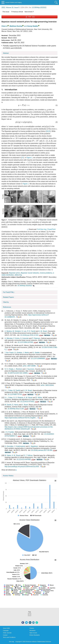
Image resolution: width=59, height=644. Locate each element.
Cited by (6, 302)
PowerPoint (51, 229)
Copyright (6, 630)
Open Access (33, 633)
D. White (39, 398)
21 (49, 131)
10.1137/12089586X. (41, 359)
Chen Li (5, 26)
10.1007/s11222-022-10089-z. (21, 373)
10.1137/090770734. (17, 394)
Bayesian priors (14, 273)
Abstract (6, 53)
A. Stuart (25, 405)
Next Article (29, 12)
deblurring (18, 275)
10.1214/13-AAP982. (26, 459)
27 (23, 158)
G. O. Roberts (18, 398)
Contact (5, 635)
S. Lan (24, 331)
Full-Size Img (42, 229)
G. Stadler (36, 353)
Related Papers (8, 297)
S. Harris (15, 405)
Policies (32, 628)
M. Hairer (8, 455)
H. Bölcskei (9, 338)
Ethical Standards (35, 635)
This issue (6, 12)
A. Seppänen (33, 446)
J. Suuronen (30, 369)
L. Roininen (18, 369)
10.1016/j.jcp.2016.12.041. (32, 335)
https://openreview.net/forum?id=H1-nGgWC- (20, 418)
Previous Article (17, 12)
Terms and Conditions (9, 637)
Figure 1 (29, 158)
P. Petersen (36, 338)
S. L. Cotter (9, 390)
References (7, 307)
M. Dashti (17, 390)
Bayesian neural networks (30, 273)
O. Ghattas (18, 353)
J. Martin (26, 353)
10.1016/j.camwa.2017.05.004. (44, 450)
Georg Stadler (33, 26)
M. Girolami (17, 331)
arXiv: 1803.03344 (47, 385)
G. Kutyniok (25, 338)
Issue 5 (17, 7)
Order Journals (7, 633)
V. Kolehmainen (20, 446)
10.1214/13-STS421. (30, 402)
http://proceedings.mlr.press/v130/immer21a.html (22, 467)
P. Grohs (16, 338)
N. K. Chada (9, 369)
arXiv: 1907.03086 (29, 366)
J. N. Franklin (9, 432)
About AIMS (6, 628)
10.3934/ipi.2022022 (39, 7)
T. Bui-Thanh (9, 353)
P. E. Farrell (31, 331)
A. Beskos (8, 331)
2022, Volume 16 (7, 7)
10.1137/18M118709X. (28, 342)
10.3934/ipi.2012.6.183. (18, 409)
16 (47, 131)
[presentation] (4, 95)
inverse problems (46, 273)
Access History (8, 476)
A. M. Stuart (43, 331)
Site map (12, 642)
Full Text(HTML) (9, 292)
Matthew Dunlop (16, 26)
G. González (9, 446)
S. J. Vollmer (28, 455)
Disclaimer (33, 630)
